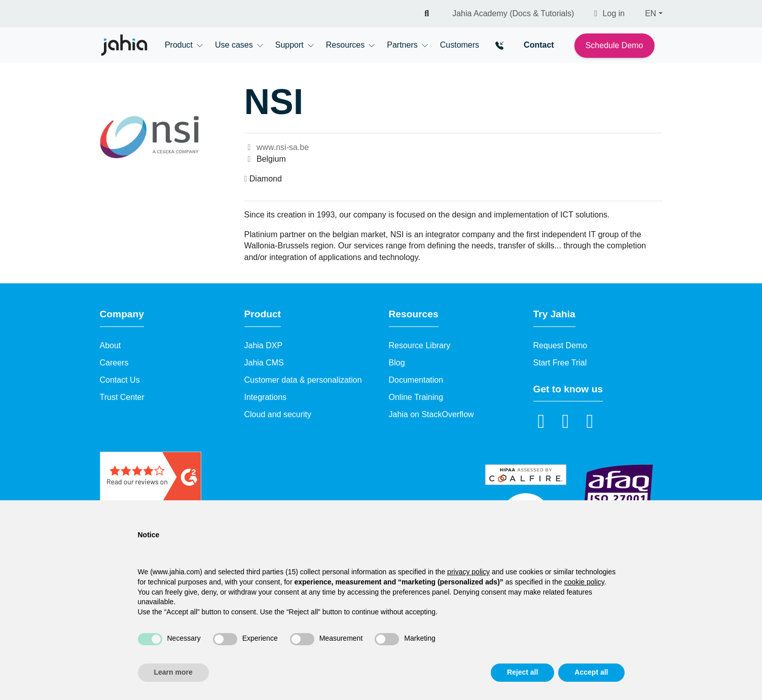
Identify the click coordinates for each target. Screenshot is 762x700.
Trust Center (122, 397)
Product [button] (179, 45)
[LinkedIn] (541, 421)
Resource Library (420, 345)
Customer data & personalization (303, 380)
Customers (460, 45)
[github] (590, 421)
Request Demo (560, 345)
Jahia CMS (264, 363)
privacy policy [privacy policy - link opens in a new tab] (468, 572)
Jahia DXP (264, 345)
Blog (397, 363)
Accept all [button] (591, 672)
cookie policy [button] (584, 582)
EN (650, 13)
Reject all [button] (522, 672)
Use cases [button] (234, 45)
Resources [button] (345, 45)
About (111, 345)
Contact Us (120, 380)
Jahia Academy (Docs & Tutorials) (513, 13)
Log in (609, 13)
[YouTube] (566, 421)
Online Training (416, 397)
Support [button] (289, 45)
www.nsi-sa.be (277, 147)
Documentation (416, 380)
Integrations (266, 397)
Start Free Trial (560, 363)
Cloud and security (278, 414)
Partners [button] (402, 45)
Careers (114, 363)
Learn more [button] (173, 672)
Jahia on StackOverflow (431, 414)
